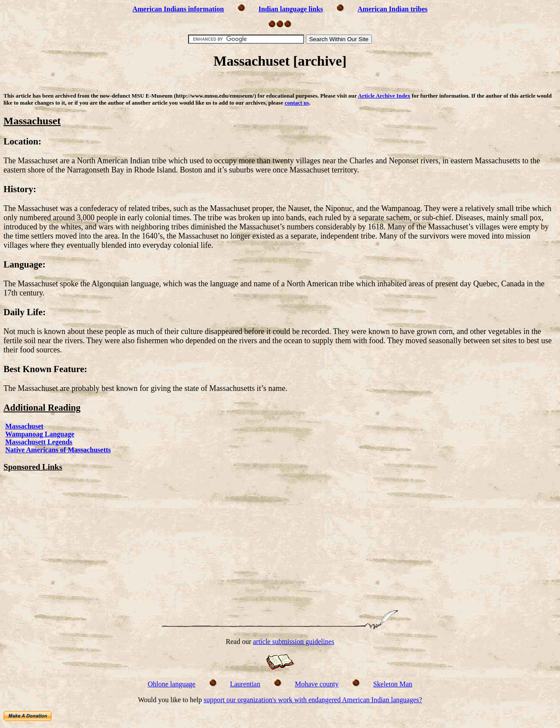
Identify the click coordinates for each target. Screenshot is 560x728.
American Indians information (178, 9)
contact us (297, 103)
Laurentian (245, 684)
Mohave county (317, 684)
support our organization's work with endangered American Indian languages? (313, 700)
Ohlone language (172, 684)
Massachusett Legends (39, 442)
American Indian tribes (392, 9)
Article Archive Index (384, 96)
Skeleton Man (393, 684)
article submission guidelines (294, 642)
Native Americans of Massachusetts (58, 450)
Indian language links (291, 9)
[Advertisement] (280, 82)
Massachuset (24, 426)
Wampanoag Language (40, 434)
